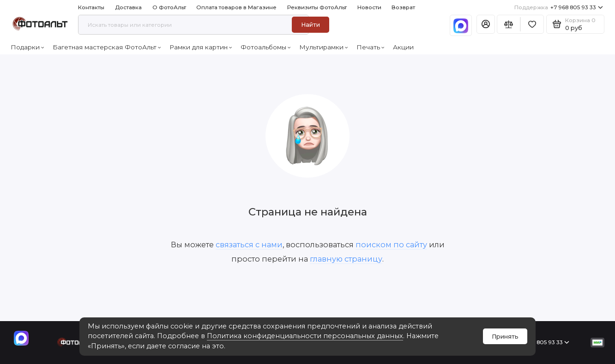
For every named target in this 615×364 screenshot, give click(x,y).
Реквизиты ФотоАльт (317, 7)
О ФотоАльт (169, 7)
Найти (311, 25)
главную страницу (346, 259)
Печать (371, 47)
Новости (369, 7)
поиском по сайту (391, 245)
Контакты (91, 7)
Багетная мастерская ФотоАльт (107, 47)
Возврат (403, 7)
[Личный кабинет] (486, 24)
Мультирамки (324, 47)
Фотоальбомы (266, 47)
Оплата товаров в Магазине (236, 7)
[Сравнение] (509, 24)
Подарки (27, 47)
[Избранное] (532, 24)
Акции (403, 47)
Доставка (128, 7)
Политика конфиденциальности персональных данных (305, 336)
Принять (505, 337)
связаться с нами (249, 245)
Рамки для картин (201, 47)
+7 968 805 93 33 (559, 7)
